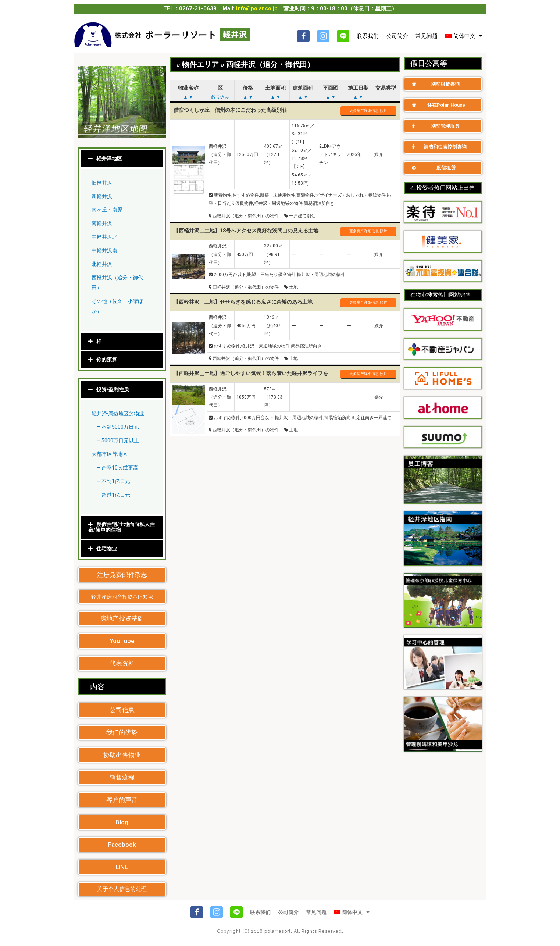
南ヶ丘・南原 (108, 210)
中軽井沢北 (105, 237)
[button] (122, 574)
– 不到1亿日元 (115, 481)
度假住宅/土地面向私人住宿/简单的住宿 (121, 527)
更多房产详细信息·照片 (368, 110)
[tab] (122, 159)
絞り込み (220, 97)
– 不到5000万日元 (119, 427)
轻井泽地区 (110, 159)
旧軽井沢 (103, 183)
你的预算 (107, 360)
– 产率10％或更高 (119, 468)
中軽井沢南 (105, 251)
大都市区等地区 (111, 454)
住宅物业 (107, 548)
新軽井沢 (103, 196)
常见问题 (427, 36)
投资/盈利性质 (114, 389)
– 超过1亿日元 (115, 495)
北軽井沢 (103, 264)
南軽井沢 (103, 224)
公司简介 (397, 36)
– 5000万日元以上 (119, 440)
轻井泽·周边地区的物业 (120, 413)
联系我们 (368, 36)
